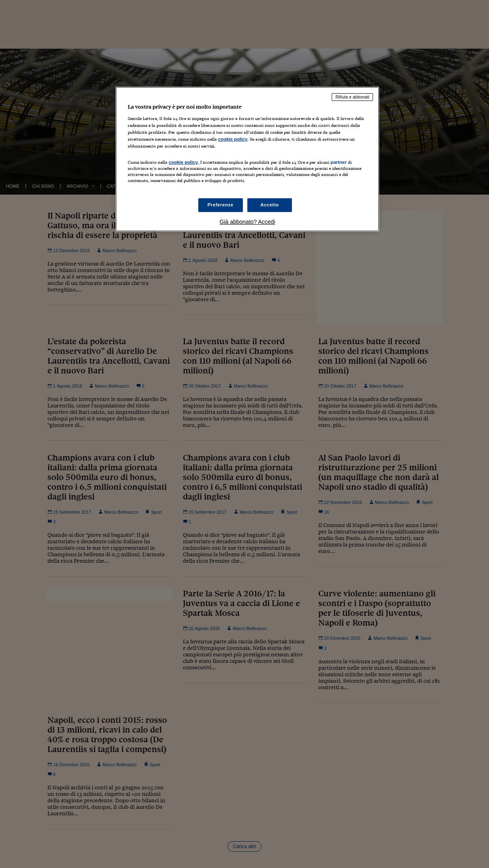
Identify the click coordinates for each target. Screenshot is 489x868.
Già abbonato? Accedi (248, 222)
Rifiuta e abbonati (352, 97)
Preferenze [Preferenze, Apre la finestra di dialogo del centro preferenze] (221, 205)
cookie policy (233, 139)
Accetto (270, 205)
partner (339, 162)
